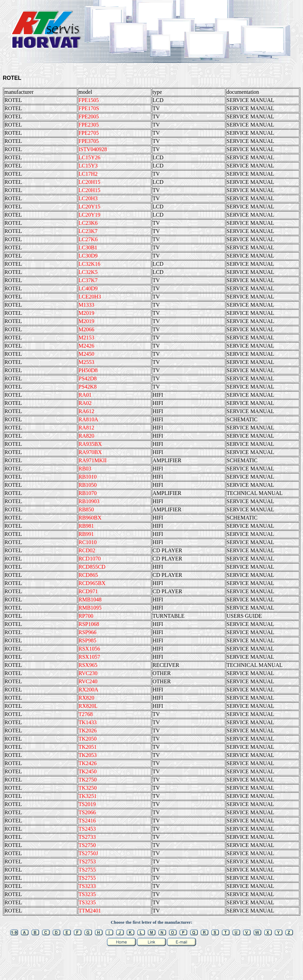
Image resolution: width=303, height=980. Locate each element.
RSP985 (87, 640)
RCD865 (88, 575)
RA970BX (90, 452)
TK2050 (88, 739)
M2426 (86, 346)
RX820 (86, 698)
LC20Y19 (89, 215)
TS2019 (87, 804)
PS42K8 (88, 387)
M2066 (86, 329)
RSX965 (88, 665)
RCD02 (87, 550)
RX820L (88, 706)
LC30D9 (88, 256)
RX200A (88, 690)
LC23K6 (88, 223)
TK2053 (88, 755)
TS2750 (87, 845)
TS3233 (87, 886)
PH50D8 (88, 370)
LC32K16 (89, 264)
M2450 (86, 354)
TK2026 (88, 730)
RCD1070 (90, 559)
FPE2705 (89, 133)
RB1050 (88, 485)
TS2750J (88, 853)
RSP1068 (89, 624)
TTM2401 (90, 911)
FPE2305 (89, 125)
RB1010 (88, 477)
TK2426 (88, 763)
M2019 (86, 313)
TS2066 (87, 812)
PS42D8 (88, 378)
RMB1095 (90, 608)
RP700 (86, 616)
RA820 (86, 436)
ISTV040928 (93, 149)
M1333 (86, 305)
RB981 (86, 526)
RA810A (88, 419)
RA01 (85, 395)
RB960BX (90, 518)
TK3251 (88, 796)
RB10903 (89, 501)
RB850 (86, 509)
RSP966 (87, 632)
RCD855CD (92, 567)
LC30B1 (88, 247)
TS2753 (87, 861)
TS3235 (87, 894)
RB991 (86, 534)
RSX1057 (89, 657)
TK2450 (88, 771)
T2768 (86, 714)
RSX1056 (89, 649)
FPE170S (89, 108)
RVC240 (88, 681)
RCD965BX (92, 583)
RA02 (85, 403)
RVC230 (88, 673)
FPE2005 (89, 116)
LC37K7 (88, 280)
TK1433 (88, 722)
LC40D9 (88, 288)
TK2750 (88, 780)
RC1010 (88, 542)
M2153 (86, 338)
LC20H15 (89, 182)
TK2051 (88, 747)
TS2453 (87, 829)
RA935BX (90, 444)
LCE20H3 (90, 297)
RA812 (86, 428)
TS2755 (87, 870)
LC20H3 (88, 198)
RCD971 (88, 591)
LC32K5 (88, 272)
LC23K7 (88, 231)
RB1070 (88, 493)
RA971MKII (93, 460)
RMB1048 (90, 599)
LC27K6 (88, 239)
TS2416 (87, 821)
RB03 (85, 469)
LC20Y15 (89, 207)
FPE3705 (89, 141)
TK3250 (88, 788)
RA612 (86, 411)
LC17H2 (88, 174)
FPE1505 (89, 100)
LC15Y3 (88, 166)
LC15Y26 (89, 157)
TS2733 (87, 837)
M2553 (86, 362)
